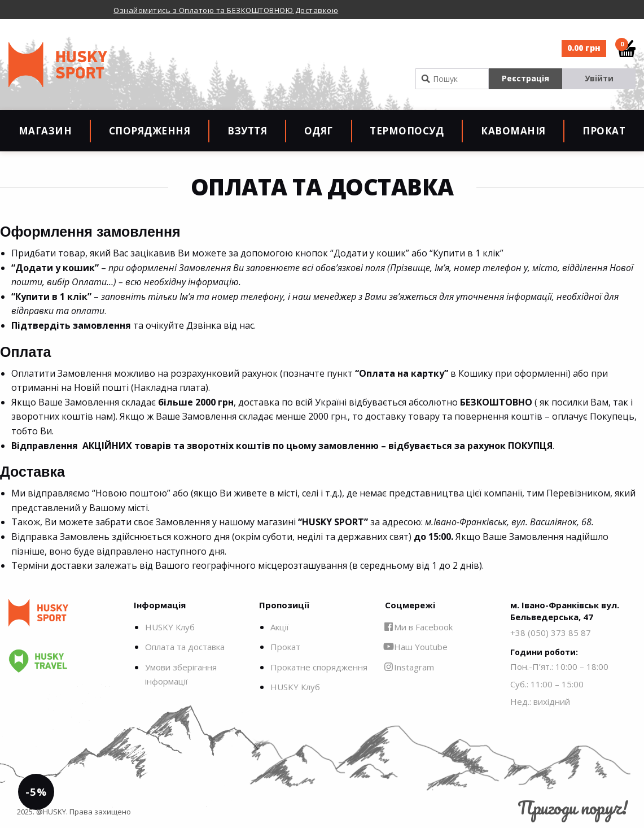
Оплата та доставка (185, 647)
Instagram (409, 667)
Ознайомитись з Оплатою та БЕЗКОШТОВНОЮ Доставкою (226, 10)
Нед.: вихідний (540, 701)
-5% (36, 792)
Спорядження (150, 131)
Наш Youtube (416, 647)
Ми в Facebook (419, 627)
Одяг (319, 131)
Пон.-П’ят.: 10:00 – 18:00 (559, 666)
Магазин (45, 131)
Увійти (599, 78)
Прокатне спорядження (319, 667)
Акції (280, 627)
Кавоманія (513, 131)
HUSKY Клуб (170, 627)
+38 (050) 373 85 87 (551, 633)
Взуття (247, 131)
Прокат (604, 131)
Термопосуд (407, 131)
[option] (242, 10)
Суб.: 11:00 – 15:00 (547, 684)
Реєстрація (525, 78)
